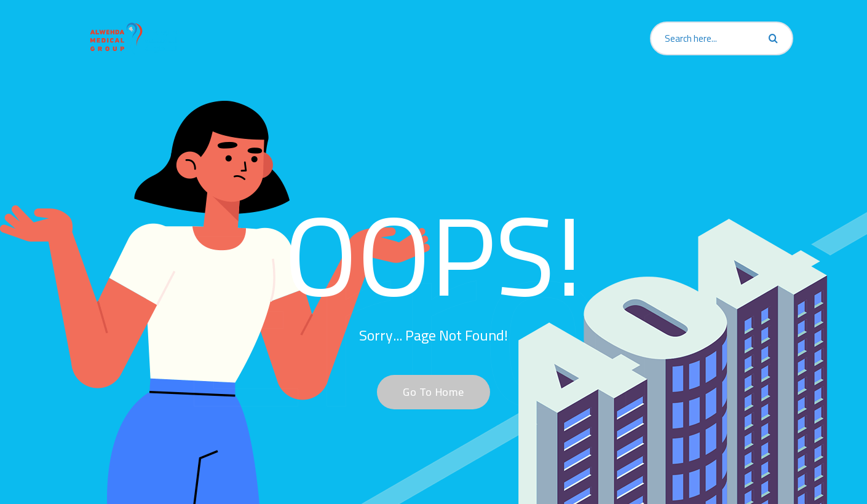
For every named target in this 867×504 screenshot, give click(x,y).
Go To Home (426, 392)
